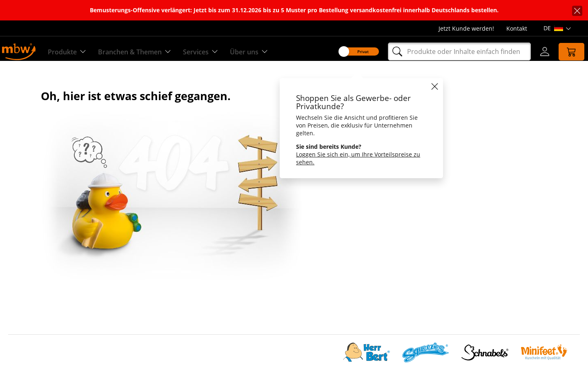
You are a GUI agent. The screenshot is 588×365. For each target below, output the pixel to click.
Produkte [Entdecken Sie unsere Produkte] (71, 52)
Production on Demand (230, 267)
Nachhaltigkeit (29, 286)
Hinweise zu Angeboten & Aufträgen (248, 306)
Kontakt (517, 28)
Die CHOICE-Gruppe (36, 296)
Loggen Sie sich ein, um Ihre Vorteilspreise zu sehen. (351, 158)
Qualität (209, 247)
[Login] (537, 52)
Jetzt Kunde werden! (466, 28)
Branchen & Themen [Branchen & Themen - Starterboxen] (144, 52)
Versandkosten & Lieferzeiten (239, 286)
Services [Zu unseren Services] (215, 52)
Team (16, 267)
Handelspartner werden (231, 296)
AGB (203, 277)
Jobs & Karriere (29, 277)
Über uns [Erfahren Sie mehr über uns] (267, 52)
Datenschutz (26, 306)
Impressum (24, 326)
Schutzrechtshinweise (228, 316)
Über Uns (21, 247)
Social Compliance (34, 257)
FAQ (203, 335)
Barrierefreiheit (30, 335)
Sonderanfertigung (224, 257)
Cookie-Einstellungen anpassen (52, 316)
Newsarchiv (214, 326)
